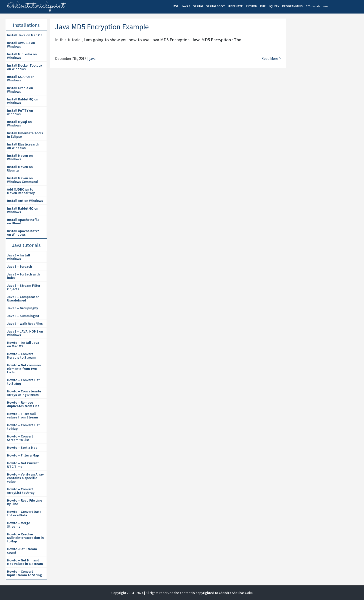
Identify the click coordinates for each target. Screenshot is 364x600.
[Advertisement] (326, 62)
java (93, 58)
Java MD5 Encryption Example (102, 27)
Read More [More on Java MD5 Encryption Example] (270, 58)
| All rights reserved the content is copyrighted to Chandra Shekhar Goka (198, 593)
